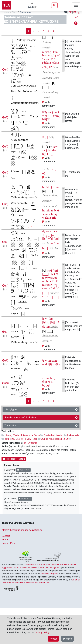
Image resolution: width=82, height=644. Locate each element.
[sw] (49, 271)
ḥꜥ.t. (55, 274)
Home (6, 12)
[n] (57, 288)
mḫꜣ (48, 210)
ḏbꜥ (44, 327)
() (5, 70)
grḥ (54, 218)
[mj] (56, 239)
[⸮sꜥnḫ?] (55, 116)
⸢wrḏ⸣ (54, 169)
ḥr (44, 210)
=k (53, 52)
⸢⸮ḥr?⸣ (46, 116)
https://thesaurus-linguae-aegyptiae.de (22, 530)
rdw (54, 150)
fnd (53, 288)
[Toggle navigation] (76, 5)
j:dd (48, 150)
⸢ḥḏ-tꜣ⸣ (48, 67)
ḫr (44, 187)
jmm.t (56, 112)
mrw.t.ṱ (46, 52)
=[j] (51, 154)
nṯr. (50, 285)
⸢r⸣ (50, 297)
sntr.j (45, 288)
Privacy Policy (9, 543)
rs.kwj (55, 63)
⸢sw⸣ (45, 361)
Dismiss (67, 639)
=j (51, 187)
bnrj (53, 378)
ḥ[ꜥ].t (45, 154)
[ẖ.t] (45, 239)
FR (75, 12)
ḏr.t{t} (49, 364)
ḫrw (55, 147)
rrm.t (55, 361)
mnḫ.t (46, 281)
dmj (45, 382)
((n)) (55, 364)
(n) (44, 285)
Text (14, 12)
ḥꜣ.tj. (46, 119)
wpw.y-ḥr (48, 214)
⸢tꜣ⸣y (45, 112)
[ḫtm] (46, 322)
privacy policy (42, 632)
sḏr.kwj (47, 63)
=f (43, 174)
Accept (53, 639)
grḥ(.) (56, 55)
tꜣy (44, 231)
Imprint (6, 540)
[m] (53, 235)
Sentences (25, 12)
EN (65, 12)
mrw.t (53, 231)
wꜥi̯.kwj (47, 218)
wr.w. (49, 278)
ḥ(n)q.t (46, 385)
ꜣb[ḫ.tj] (46, 235)
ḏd (47, 187)
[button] (76, 18)
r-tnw (56, 187)
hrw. (46, 55)
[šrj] (52, 322)
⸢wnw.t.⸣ (49, 59)
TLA (7, 5)
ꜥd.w (57, 243)
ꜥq (43, 297)
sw (44, 378)
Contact (6, 536)
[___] (45, 274)
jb (55, 210)
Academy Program (49, 574)
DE (70, 12)
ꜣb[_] (45, 137)
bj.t (47, 248)
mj (52, 243)
